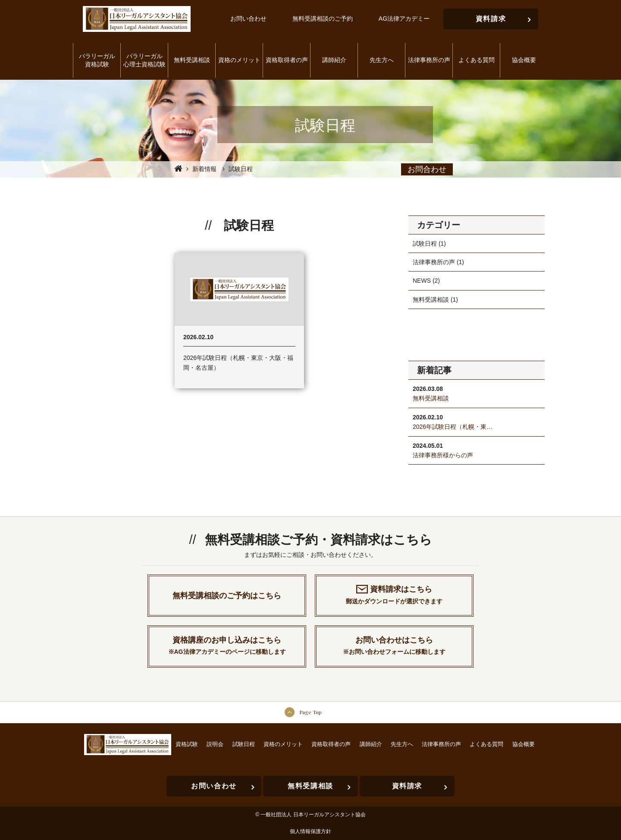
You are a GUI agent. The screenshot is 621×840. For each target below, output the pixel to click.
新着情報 (204, 169)
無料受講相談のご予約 (323, 19)
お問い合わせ (248, 19)
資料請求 (503, 16)
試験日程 (425, 244)
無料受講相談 (431, 300)
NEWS (422, 281)
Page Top (310, 712)
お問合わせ (427, 169)
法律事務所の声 (434, 262)
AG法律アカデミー (404, 19)
